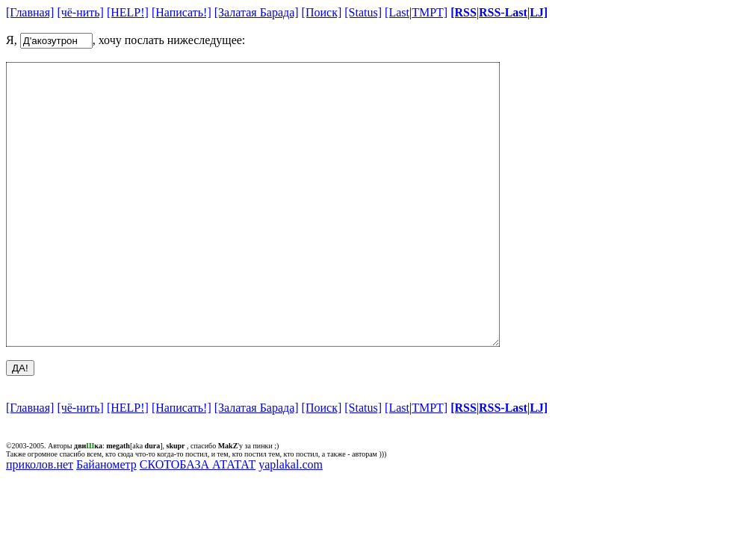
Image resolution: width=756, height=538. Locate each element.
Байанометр (106, 520)
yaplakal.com (291, 520)
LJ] (539, 12)
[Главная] (30, 12)
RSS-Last (503, 12)
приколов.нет (40, 520)
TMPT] (430, 12)
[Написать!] (182, 12)
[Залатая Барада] (257, 12)
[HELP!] (128, 12)
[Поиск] (322, 12)
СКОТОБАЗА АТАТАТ (198, 520)
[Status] (363, 12)
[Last (397, 12)
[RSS (464, 12)
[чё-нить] (80, 12)
